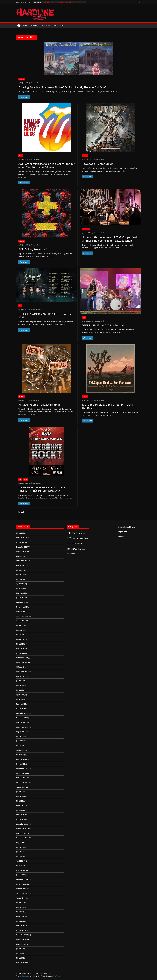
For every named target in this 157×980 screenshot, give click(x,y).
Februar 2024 (21, 649)
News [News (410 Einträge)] (78, 543)
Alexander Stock (36, 83)
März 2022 (20, 755)
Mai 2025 (20, 579)
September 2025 (22, 561)
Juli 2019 (19, 903)
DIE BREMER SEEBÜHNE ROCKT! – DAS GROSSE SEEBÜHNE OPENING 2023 (42, 489)
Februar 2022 (21, 759)
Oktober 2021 (21, 778)
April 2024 (20, 639)
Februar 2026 (21, 538)
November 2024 (22, 607)
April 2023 (20, 695)
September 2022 (22, 727)
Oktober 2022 (21, 722)
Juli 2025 (19, 570)
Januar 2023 (21, 709)
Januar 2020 (21, 875)
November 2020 (22, 829)
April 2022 (20, 750)
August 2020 (21, 843)
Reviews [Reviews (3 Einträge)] (82, 549)
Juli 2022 (19, 736)
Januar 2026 (21, 542)
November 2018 (22, 940)
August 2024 (21, 621)
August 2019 (21, 898)
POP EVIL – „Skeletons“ (32, 249)
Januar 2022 (21, 764)
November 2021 (22, 773)
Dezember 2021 (22, 769)
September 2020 (22, 838)
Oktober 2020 (21, 833)
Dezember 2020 (22, 824)
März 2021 (20, 810)
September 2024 (22, 616)
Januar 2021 (21, 819)
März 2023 (20, 699)
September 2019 (22, 893)
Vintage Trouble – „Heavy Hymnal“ (40, 405)
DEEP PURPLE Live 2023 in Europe (103, 325)
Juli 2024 (19, 625)
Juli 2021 (19, 792)
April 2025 (20, 584)
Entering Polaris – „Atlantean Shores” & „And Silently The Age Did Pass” (62, 87)
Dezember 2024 (22, 602)
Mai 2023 (20, 690)
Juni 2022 (20, 741)
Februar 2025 (21, 593)
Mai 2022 (20, 746)
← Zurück (20, 512)
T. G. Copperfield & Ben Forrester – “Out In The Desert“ (108, 406)
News (25, 25)
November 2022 (22, 718)
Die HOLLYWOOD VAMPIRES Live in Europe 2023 (45, 316)
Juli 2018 (19, 949)
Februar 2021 (21, 815)
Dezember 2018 (22, 935)
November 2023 (22, 662)
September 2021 (22, 782)
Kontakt (121, 536)
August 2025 (21, 565)
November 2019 (22, 884)
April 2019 (20, 916)
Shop (62, 25)
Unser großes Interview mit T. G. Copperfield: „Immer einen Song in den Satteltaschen (110, 239)
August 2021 (21, 787)
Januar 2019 (21, 930)
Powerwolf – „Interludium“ (98, 164)
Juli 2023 (19, 681)
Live (55, 25)
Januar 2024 (21, 653)
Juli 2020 (19, 847)
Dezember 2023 (22, 658)
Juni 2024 (20, 630)
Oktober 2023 (21, 667)
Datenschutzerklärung (127, 527)
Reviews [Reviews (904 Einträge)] (73, 549)
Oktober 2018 (21, 944)
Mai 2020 (20, 856)
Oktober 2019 (21, 889)
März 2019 (20, 921)
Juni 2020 (20, 852)
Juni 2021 (20, 796)
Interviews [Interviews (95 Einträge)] (73, 533)
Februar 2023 (21, 704)
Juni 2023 (20, 685)
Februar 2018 (21, 963)
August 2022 (21, 732)
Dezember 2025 (22, 547)
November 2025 (22, 552)
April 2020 (20, 861)
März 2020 (20, 866)
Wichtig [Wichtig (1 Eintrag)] (73, 553)
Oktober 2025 (21, 556)
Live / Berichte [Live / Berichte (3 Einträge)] (77, 538)
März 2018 (20, 958)
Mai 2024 (20, 635)
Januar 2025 (21, 598)
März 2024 (20, 644)
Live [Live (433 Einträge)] (70, 538)
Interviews (46, 25)
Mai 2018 (20, 953)
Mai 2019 (20, 912)
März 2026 (20, 533)
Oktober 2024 (21, 612)
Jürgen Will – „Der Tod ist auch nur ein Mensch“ (58, 2)
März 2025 (20, 588)
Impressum (123, 532)
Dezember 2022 (22, 713)
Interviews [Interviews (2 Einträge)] (82, 533)
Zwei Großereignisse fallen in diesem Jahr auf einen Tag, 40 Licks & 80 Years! (46, 165)
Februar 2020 (21, 870)
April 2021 (20, 806)
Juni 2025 (20, 575)
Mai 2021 (20, 801)
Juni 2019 (20, 907)
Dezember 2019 (22, 879)
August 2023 (21, 676)
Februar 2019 (21, 926)
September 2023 (22, 672)
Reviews (34, 25)
